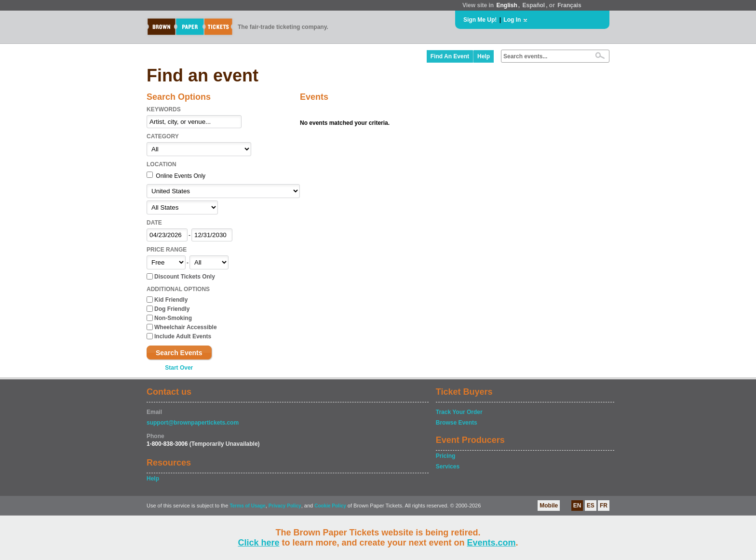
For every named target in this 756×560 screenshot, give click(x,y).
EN (577, 506)
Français (569, 5)
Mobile (549, 506)
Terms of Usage (247, 506)
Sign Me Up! (480, 20)
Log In (512, 20)
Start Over (179, 368)
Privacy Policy (285, 506)
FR (604, 506)
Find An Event (450, 56)
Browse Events (457, 423)
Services (448, 467)
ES (591, 506)
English (506, 5)
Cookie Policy (330, 506)
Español (534, 5)
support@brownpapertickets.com (193, 423)
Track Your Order (459, 412)
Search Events (179, 353)
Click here (258, 543)
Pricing (446, 456)
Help (484, 56)
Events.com (492, 543)
